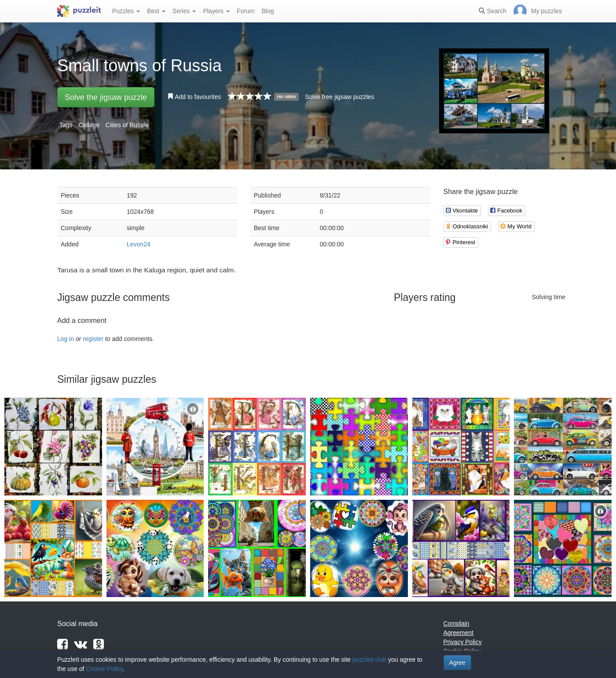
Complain (456, 623)
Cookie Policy (104, 669)
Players (216, 11)
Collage (89, 125)
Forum (246, 11)
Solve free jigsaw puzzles (339, 97)
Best (156, 11)
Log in (66, 339)
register (93, 339)
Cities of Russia (127, 125)
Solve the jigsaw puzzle (106, 97)
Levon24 (139, 244)
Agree (457, 663)
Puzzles (126, 11)
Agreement (458, 633)
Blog (268, 11)
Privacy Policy (463, 642)
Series (184, 11)
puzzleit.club (369, 660)
